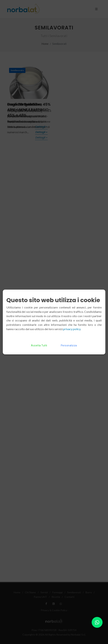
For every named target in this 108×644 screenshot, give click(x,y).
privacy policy (72, 329)
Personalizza (69, 346)
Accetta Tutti (39, 346)
